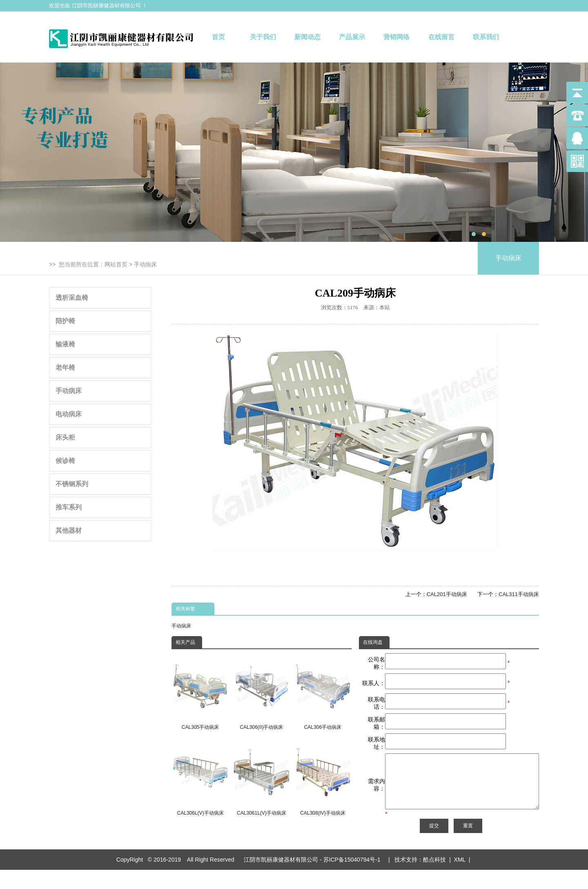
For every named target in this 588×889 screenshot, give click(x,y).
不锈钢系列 (72, 484)
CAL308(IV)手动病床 (323, 778)
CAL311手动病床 (519, 594)
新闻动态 (307, 37)
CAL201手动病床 (447, 594)
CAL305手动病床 (200, 692)
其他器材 (69, 530)
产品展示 (352, 37)
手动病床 (145, 264)
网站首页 (116, 264)
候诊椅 (65, 461)
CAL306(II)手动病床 (262, 692)
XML (460, 879)
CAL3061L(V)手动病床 (262, 778)
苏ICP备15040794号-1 (354, 879)
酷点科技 (434, 879)
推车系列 (69, 507)
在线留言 (441, 37)
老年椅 (65, 367)
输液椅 (65, 344)
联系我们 (486, 37)
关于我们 (263, 37)
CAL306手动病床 (323, 692)
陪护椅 (65, 321)
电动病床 (69, 414)
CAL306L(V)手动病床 (200, 778)
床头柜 (65, 437)
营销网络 (396, 37)
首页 (218, 37)
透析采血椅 (72, 298)
